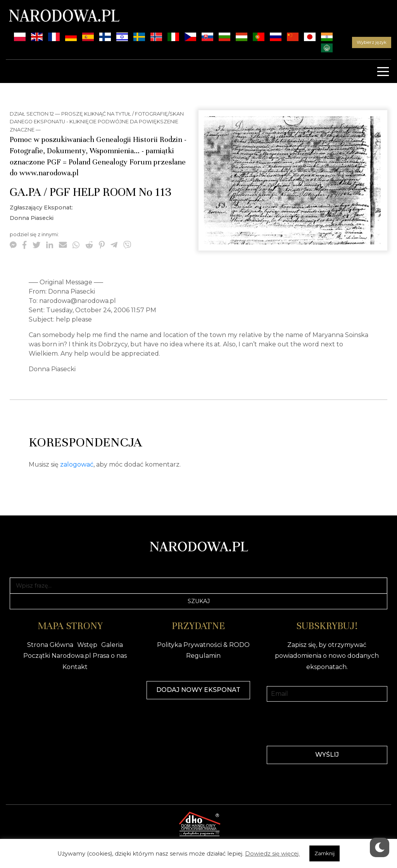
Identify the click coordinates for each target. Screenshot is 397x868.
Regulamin (203, 656)
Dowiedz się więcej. (272, 854)
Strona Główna (50, 645)
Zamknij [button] (325, 853)
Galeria (112, 645)
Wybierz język (372, 42)
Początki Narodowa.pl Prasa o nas (75, 656)
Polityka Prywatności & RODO (203, 645)
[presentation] (327, 723)
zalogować (77, 464)
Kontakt (75, 667)
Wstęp (87, 645)
